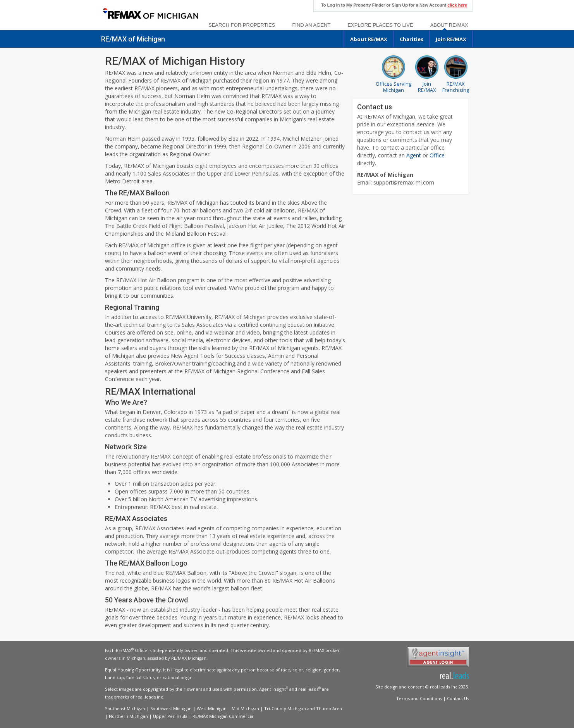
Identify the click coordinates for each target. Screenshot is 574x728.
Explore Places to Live (380, 25)
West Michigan (212, 708)
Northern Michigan (128, 716)
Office (437, 155)
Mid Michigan (245, 708)
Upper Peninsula (170, 716)
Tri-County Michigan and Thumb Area (303, 708)
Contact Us (458, 698)
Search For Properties (242, 25)
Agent (414, 155)
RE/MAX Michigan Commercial (223, 716)
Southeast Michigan (125, 708)
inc (160, 697)
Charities (412, 39)
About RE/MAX (449, 25)
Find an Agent (311, 25)
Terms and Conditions (419, 698)
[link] (150, 14)
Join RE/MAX (451, 39)
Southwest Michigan (171, 708)
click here (457, 5)
